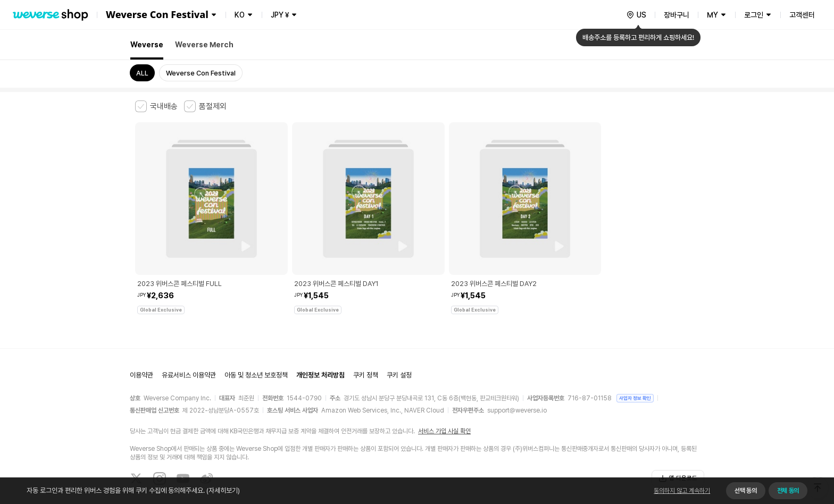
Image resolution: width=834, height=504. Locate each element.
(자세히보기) (222, 490)
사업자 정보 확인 (635, 355)
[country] (636, 15)
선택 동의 (745, 491)
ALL (142, 73)
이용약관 (141, 333)
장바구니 (677, 15)
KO (240, 15)
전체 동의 (788, 491)
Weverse (147, 45)
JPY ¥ (280, 15)
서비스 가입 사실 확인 (444, 388)
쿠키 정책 (366, 333)
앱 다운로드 (678, 435)
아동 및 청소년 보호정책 (256, 333)
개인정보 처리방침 (320, 333)
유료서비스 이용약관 (189, 333)
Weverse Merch (204, 45)
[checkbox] (156, 106)
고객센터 (802, 15)
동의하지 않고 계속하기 (682, 491)
